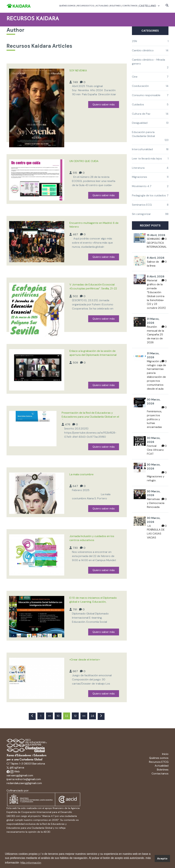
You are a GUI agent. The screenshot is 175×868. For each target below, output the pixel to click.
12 (75, 716)
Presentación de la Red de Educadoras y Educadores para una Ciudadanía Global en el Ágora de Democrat (90, 415)
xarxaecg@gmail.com (20, 775)
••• (49, 716)
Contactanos (160, 774)
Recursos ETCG (86, 6)
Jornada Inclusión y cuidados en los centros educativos (92, 538)
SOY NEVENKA (78, 70)
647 (75, 486)
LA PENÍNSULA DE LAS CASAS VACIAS (156, 532)
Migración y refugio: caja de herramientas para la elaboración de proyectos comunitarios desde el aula (156, 375)
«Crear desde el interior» (85, 660)
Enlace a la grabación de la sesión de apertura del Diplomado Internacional (93, 353)
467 (75, 234)
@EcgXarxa (15, 768)
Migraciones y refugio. (156, 478)
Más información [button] (31, 863)
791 (75, 609)
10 (58, 716)
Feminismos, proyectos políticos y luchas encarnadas (154, 419)
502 (75, 296)
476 (68, 424)
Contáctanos (130, 6)
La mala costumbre (81, 474)
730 (75, 548)
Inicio (165, 754)
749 (75, 82)
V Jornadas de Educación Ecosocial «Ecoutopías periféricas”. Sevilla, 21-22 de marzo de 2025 (93, 287)
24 (92, 716)
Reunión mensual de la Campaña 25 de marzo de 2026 (155, 335)
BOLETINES (115, 6)
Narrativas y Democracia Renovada (156, 503)
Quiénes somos (67, 6)
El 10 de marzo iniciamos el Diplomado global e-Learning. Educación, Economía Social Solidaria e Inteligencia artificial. (94, 600)
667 (75, 671)
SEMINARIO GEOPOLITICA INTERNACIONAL (157, 243)
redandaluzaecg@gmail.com (24, 783)
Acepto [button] (162, 858)
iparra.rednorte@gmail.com (24, 779)
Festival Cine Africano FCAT (155, 450)
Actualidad (102, 6)
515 (75, 173)
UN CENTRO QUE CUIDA (84, 161)
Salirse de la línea (153, 264)
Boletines (163, 770)
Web (17, 771)
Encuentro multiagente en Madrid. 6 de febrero (94, 225)
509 (75, 363)
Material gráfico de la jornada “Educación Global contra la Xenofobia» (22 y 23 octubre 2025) (156, 294)
